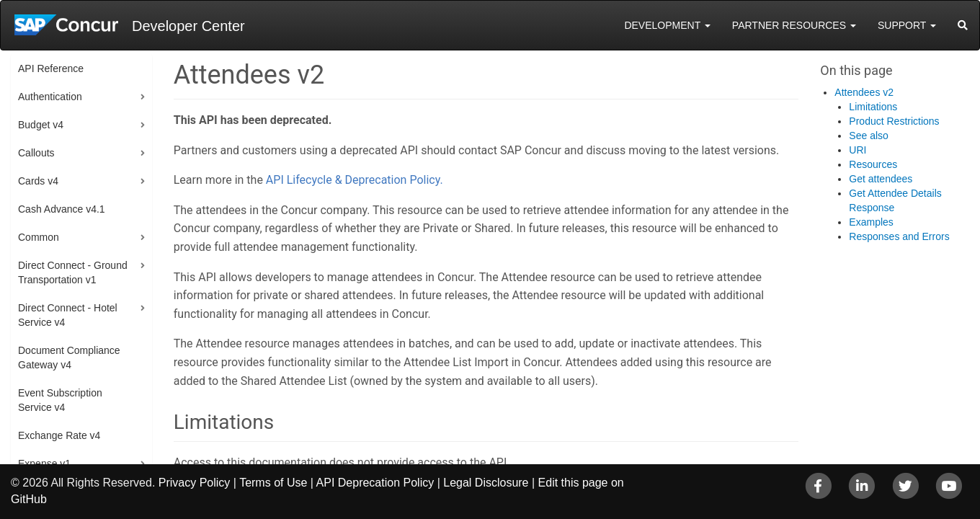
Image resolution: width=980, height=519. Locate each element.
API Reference (51, 68)
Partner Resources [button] (794, 25)
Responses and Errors (899, 236)
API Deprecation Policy (375, 483)
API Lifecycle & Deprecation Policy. (355, 180)
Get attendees (881, 179)
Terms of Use (273, 483)
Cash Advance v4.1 (62, 209)
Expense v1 (44, 463)
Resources (873, 164)
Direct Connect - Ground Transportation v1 (73, 272)
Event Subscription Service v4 (60, 400)
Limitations (873, 107)
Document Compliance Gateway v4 (69, 358)
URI (857, 150)
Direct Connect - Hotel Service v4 (68, 315)
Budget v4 (41, 125)
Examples (871, 222)
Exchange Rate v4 (59, 435)
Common (39, 237)
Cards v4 (38, 181)
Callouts (36, 153)
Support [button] (907, 25)
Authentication (50, 97)
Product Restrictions (894, 121)
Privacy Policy (195, 483)
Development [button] (667, 25)
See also (868, 136)
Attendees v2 (864, 92)
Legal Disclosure (486, 483)
